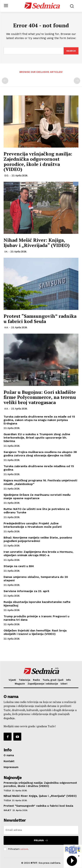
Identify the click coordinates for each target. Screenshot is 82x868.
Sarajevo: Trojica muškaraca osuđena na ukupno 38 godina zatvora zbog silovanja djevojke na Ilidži (40, 454)
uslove (24, 849)
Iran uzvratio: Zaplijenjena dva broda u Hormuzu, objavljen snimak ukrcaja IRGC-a (38, 553)
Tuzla (7, 791)
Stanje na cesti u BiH (19, 566)
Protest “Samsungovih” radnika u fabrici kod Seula (40, 319)
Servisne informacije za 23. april (26, 591)
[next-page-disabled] (77, 81)
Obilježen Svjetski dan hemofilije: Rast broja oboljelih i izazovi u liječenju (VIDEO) (35, 632)
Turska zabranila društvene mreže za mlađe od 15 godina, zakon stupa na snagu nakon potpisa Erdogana (39, 420)
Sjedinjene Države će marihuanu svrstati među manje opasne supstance (37, 496)
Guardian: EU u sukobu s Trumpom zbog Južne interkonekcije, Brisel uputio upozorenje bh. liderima (37, 438)
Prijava (41, 840)
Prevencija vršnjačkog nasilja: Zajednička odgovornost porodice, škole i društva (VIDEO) (38, 161)
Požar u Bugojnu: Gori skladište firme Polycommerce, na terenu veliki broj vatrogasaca (40, 397)
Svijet (7, 810)
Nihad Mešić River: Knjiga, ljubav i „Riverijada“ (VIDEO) (37, 243)
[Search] (71, 51)
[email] (41, 830)
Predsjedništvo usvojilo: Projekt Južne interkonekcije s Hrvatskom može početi (33, 525)
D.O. (6, 176)
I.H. (6, 252)
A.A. (6, 327)
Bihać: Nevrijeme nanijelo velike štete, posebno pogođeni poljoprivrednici (38, 539)
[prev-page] (5, 81)
